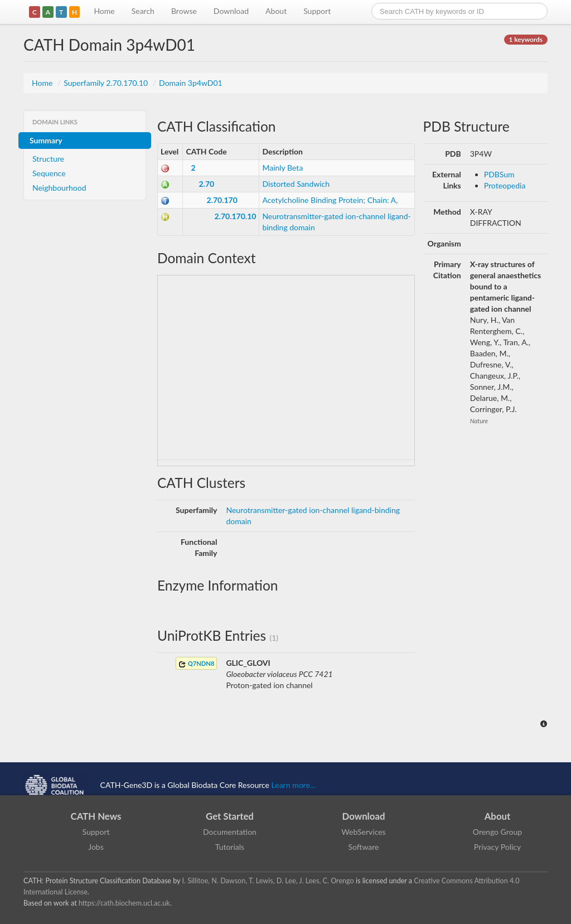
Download (231, 11)
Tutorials (230, 847)
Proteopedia (505, 185)
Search (143, 11)
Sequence (49, 173)
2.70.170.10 (235, 216)
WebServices (363, 832)
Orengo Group (497, 832)
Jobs (96, 847)
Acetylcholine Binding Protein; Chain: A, (330, 200)
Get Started (230, 816)
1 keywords (526, 39)
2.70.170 (222, 200)
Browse (184, 11)
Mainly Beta (282, 168)
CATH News (96, 816)
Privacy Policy (497, 847)
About (276, 11)
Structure (48, 159)
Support (317, 11)
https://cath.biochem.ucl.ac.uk (124, 903)
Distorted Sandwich (296, 184)
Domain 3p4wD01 (191, 83)
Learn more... (294, 785)
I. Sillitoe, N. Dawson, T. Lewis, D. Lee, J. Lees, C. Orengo (268, 881)
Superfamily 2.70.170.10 (107, 83)
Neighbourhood (59, 188)
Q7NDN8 (196, 664)
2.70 (206, 184)
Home (104, 11)
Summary (46, 140)
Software (364, 847)
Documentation (230, 832)
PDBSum (499, 174)
